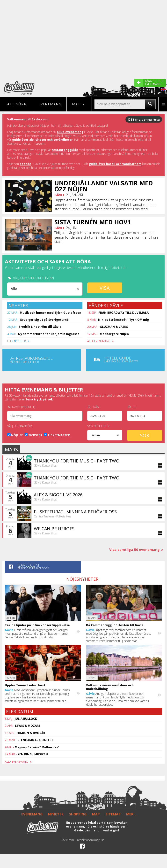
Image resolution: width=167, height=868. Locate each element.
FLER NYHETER (19, 341)
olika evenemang (70, 132)
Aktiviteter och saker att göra (48, 262)
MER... (131, 814)
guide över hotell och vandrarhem (115, 164)
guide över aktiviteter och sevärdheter (42, 140)
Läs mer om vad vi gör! (102, 830)
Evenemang (50, 104)
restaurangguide (65, 150)
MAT (96, 814)
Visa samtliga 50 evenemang (137, 550)
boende (25, 164)
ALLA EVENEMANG (101, 341)
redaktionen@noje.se (91, 840)
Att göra (17, 104)
